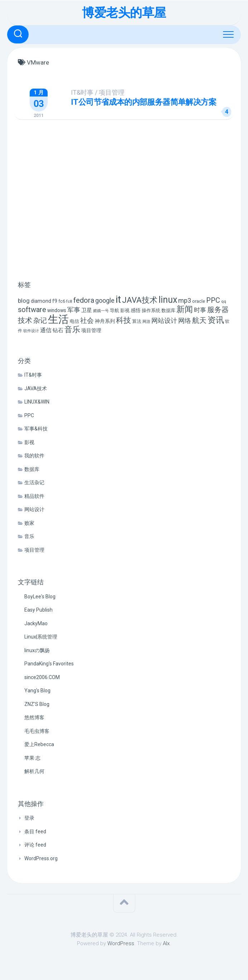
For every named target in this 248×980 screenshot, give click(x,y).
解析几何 (34, 771)
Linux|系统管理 (41, 637)
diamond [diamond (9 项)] (41, 301)
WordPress (121, 943)
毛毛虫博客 (37, 731)
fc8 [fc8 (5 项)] (69, 301)
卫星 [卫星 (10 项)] (87, 310)
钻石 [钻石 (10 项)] (58, 330)
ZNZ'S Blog (37, 704)
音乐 (29, 536)
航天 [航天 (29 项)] (199, 320)
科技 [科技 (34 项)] (123, 320)
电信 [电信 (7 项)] (74, 321)
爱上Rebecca (39, 744)
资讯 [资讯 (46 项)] (216, 320)
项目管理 (120, 92)
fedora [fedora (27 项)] (84, 300)
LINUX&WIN (37, 402)
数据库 (32, 469)
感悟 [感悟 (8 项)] (136, 310)
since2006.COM (42, 677)
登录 (29, 818)
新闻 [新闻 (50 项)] (185, 309)
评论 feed (35, 845)
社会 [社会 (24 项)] (87, 321)
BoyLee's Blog (40, 597)
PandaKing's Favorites (49, 664)
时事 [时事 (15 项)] (200, 310)
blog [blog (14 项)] (24, 301)
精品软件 (34, 496)
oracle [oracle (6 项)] (199, 301)
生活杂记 (34, 482)
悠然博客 (34, 717)
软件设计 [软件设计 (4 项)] (31, 331)
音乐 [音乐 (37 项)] (72, 329)
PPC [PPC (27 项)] (213, 300)
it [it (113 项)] (118, 299)
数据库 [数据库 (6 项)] (168, 310)
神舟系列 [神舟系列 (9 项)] (105, 321)
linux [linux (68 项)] (168, 300)
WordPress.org (41, 858)
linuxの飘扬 (37, 650)
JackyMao (36, 623)
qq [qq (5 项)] (224, 301)
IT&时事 (90, 92)
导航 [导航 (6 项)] (115, 310)
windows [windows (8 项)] (57, 310)
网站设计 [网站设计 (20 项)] (164, 321)
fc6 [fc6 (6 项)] (62, 301)
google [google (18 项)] (105, 300)
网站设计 (34, 509)
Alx (166, 943)
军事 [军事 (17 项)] (74, 310)
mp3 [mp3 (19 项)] (185, 300)
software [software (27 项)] (32, 310)
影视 (29, 442)
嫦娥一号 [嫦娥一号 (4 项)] (101, 311)
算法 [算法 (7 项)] (137, 321)
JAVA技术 (36, 388)
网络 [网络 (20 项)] (185, 321)
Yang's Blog (37, 691)
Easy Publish (38, 610)
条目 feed (35, 831)
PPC (29, 415)
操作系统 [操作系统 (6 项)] (151, 310)
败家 (29, 523)
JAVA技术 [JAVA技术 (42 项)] (140, 300)
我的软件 (34, 456)
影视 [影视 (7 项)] (125, 310)
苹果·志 (32, 758)
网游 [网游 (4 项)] (146, 322)
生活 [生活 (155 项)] (58, 319)
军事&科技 (36, 429)
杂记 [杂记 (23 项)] (40, 321)
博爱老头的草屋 (124, 13)
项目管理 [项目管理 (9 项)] (91, 331)
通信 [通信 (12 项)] (46, 330)
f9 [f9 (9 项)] (55, 301)
